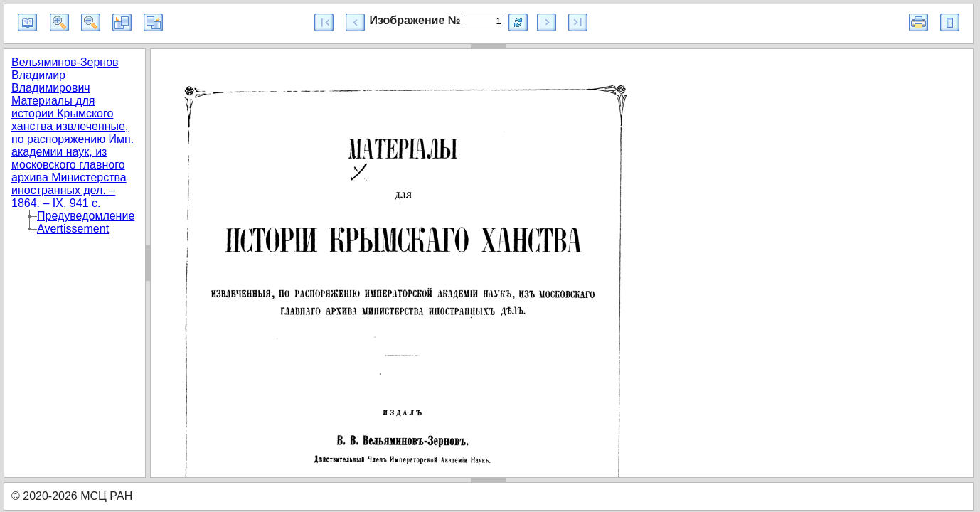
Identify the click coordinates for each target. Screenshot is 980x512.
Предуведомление (86, 216)
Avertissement (73, 229)
